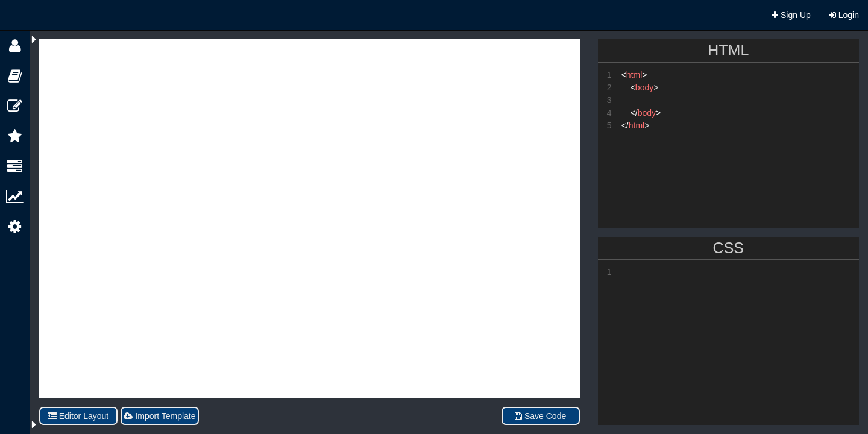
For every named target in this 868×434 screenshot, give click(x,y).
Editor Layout (78, 416)
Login (844, 15)
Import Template (159, 416)
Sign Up (791, 15)
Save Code (540, 416)
